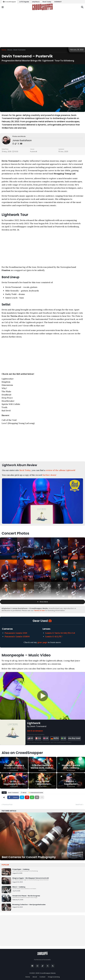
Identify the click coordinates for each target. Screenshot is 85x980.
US (30, 738)
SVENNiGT (58, 2)
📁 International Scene (36, 793)
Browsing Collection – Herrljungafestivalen (29, 905)
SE (63, 738)
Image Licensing (54, 977)
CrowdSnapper (9, 2)
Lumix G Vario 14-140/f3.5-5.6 (60, 633)
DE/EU (55, 738)
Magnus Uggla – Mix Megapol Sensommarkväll (48, 879)
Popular (5, 865)
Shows (10, 50)
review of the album (61, 470)
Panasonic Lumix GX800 (17, 636)
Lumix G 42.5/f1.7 (54, 636)
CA (38, 738)
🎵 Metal (23, 793)
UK (46, 738)
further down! (49, 475)
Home (4, 50)
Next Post (79, 805)
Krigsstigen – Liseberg (48, 870)
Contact (42, 977)
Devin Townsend (19, 50)
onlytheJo (36, 2)
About (35, 977)
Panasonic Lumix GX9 (16, 633)
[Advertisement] (42, 29)
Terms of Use (39, 610)
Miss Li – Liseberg (48, 888)
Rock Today (47, 2)
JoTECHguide (24, 2)
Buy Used (74, 738)
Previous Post (8, 805)
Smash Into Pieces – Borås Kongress (48, 897)
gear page (42, 642)
